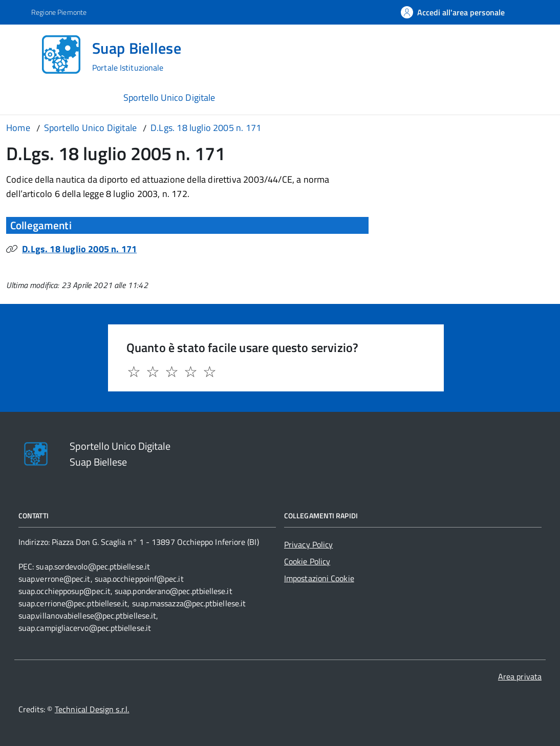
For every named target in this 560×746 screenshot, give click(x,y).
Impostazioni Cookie (319, 578)
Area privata (520, 676)
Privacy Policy (308, 544)
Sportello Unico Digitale (169, 97)
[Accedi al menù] (23, 53)
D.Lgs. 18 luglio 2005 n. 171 (79, 249)
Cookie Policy (307, 561)
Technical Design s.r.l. (92, 709)
